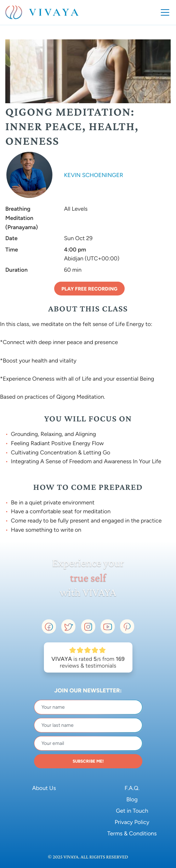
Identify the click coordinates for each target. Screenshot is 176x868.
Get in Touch (132, 811)
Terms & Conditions (132, 833)
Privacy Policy (132, 822)
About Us (44, 788)
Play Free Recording (89, 289)
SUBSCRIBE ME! (88, 761)
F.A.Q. (132, 788)
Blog (132, 799)
